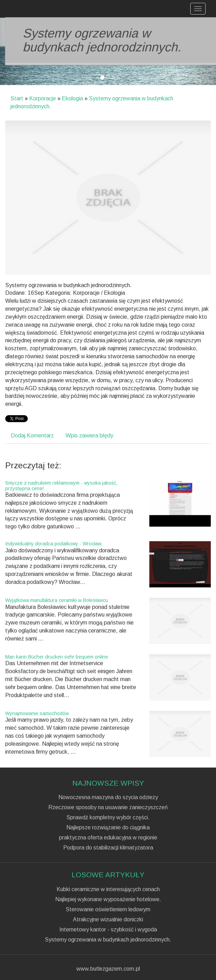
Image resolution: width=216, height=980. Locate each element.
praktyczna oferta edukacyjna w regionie (108, 838)
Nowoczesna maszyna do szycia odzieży (108, 797)
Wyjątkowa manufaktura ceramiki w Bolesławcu (57, 600)
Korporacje (43, 98)
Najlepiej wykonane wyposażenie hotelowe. (108, 899)
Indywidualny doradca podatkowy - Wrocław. (54, 544)
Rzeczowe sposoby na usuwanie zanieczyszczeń (108, 807)
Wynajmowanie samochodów (37, 713)
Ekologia (72, 98)
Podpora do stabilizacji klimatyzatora (108, 848)
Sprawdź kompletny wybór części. (108, 818)
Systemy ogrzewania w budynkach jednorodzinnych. (108, 940)
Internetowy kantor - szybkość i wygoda (108, 930)
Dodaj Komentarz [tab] (32, 435)
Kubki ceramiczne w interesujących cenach (108, 889)
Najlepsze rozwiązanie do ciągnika (108, 828)
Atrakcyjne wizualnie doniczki (108, 920)
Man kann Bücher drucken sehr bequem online (57, 657)
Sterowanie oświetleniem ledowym (108, 910)
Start (17, 98)
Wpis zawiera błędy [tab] (89, 435)
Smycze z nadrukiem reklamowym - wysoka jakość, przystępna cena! (61, 485)
